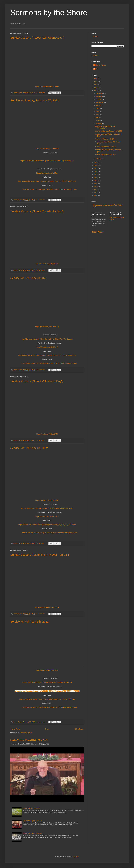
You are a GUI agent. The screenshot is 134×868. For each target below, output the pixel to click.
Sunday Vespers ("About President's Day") (37, 211)
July (97, 109)
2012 (96, 190)
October (99, 99)
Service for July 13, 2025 (31, 808)
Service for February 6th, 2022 (29, 622)
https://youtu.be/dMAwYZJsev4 (47, 86)
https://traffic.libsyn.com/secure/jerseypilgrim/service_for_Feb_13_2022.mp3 (47, 525)
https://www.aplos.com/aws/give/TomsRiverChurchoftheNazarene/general (50, 189)
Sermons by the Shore (49, 12)
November (100, 96)
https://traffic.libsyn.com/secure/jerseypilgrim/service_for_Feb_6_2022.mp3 (47, 699)
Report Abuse (97, 232)
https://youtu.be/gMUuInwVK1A (47, 607)
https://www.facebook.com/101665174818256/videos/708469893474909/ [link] (47, 691)
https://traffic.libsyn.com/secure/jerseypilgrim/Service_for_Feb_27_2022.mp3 (47, 181)
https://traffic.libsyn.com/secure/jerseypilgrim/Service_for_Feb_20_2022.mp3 (47, 355)
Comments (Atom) (26, 733)
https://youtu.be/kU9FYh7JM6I (47, 500)
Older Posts (79, 729)
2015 (96, 180)
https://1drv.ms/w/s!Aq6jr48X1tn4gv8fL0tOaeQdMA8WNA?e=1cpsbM (47, 339)
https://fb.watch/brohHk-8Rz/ (47, 173)
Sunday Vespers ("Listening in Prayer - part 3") (40, 555)
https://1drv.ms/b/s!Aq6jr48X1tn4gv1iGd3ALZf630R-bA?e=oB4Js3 (47, 682)
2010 (96, 196)
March (98, 121)
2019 (96, 168)
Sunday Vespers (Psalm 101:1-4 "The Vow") (29, 740)
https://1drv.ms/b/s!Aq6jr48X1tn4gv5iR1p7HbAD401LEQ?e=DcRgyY (47, 508)
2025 (96, 82)
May (97, 114)
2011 (96, 193)
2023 (96, 88)
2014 (96, 184)
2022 (96, 91)
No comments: (41, 93)
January (99, 159)
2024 (96, 85)
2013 (96, 186)
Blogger (76, 857)
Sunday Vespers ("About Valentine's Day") (37, 381)
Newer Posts (15, 729)
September (100, 102)
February (99, 124)
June (98, 112)
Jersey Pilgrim (101, 65)
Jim (97, 69)
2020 (96, 165)
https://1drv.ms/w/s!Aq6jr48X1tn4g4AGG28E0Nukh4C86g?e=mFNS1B (47, 161)
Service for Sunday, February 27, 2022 (35, 100)
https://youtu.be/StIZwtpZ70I (47, 434)
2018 (96, 171)
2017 (96, 174)
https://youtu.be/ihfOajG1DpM (47, 670)
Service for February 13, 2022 (29, 448)
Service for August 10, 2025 (32, 821)
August (98, 105)
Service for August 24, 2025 (32, 833)
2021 (96, 162)
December (100, 93)
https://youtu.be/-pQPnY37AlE (47, 148)
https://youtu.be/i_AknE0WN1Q (47, 327)
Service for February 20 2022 (29, 278)
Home (47, 729)
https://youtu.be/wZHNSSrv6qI (47, 264)
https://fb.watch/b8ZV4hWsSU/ (47, 517)
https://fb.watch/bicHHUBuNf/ (47, 347)
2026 (96, 79)
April (97, 118)
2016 (96, 177)
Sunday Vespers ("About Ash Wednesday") (37, 38)
